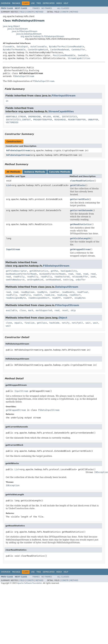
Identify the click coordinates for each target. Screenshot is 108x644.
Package (16, 3)
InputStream (13, 249)
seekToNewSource (15, 280)
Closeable (9, 47)
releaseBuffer (80, 277)
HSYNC (56, 117)
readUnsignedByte (16, 298)
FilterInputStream (64, 96)
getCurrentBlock (79, 199)
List (9, 185)
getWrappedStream (80, 249)
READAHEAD (60, 120)
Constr (30, 12)
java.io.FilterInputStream (25, 31)
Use (33, 3)
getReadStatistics (81, 224)
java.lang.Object (11, 26)
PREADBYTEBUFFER (42, 120)
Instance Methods (35, 172)
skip (73, 310)
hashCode (54, 323)
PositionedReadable (64, 55)
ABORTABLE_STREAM (16, 117)
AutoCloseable (38, 47)
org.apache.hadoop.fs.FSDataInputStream (42, 36)
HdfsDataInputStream (18, 150)
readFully (19, 277)
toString (68, 280)
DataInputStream (67, 287)
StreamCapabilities (79, 58)
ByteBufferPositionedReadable (67, 47)
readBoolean (28, 292)
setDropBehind (35, 280)
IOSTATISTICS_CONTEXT (18, 120)
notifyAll (78, 323)
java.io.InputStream (18, 29)
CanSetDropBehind (38, 50)
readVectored (62, 277)
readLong (62, 295)
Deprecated (49, 3)
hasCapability (69, 271)
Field (22, 12)
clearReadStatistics (82, 181)
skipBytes (80, 298)
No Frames (47, 8)
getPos (54, 271)
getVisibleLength (80, 238)
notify (66, 323)
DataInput (22, 47)
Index (59, 3)
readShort (75, 295)
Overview (6, 3)
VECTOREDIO (12, 122)
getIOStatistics (39, 271)
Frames (36, 8)
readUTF (56, 298)
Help (66, 3)
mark (31, 310)
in (7, 101)
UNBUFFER (93, 120)
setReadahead (53, 280)
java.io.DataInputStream (29, 34)
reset (65, 310)
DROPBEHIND (34, 117)
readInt (38, 295)
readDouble (68, 292)
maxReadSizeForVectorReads (21, 274)
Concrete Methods (60, 172)
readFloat (82, 292)
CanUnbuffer (78, 50)
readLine (49, 295)
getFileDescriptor (16, 271)
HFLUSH (47, 117)
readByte (42, 292)
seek (93, 277)
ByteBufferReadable (14, 50)
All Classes (63, 8)
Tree (39, 3)
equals (18, 323)
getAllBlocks (77, 185)
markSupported (44, 310)
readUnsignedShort (39, 298)
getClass (42, 323)
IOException (13, 485)
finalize (29, 323)
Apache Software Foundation (30, 583)
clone (9, 323)
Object (63, 318)
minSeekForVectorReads (53, 274)
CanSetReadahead (60, 50)
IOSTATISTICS (69, 117)
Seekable (83, 55)
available (11, 310)
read (71, 274)
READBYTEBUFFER (77, 120)
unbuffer (81, 280)
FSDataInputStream (23, 76)
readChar (54, 292)
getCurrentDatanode (81, 210)
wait (88, 323)
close (23, 310)
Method (39, 12)
